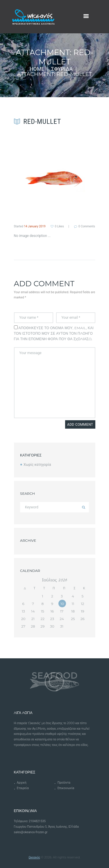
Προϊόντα (64, 783)
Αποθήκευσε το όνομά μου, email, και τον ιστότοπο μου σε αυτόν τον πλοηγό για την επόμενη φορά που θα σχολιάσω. (54, 333)
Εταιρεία (23, 788)
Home (37, 69)
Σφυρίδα (62, 69)
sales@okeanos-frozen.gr (31, 832)
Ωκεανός (34, 857)
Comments (87, 226)
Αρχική (22, 783)
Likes (59, 226)
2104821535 (37, 821)
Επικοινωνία (66, 788)
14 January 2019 (35, 226)
